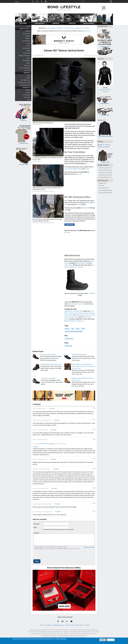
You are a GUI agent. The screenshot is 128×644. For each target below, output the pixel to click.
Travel (28, 43)
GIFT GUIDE (86, 28)
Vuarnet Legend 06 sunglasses (108, 168)
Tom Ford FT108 (104, 188)
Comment (36, 533)
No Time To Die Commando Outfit (74, 331)
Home (17, 2)
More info (64, 639)
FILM (48, 28)
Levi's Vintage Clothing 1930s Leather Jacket (112, 190)
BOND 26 (78, 28)
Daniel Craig (68, 346)
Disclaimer (48, 625)
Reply (94, 408)
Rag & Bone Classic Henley (87, 313)
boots (78, 329)
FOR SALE (27, 70)
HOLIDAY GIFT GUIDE (24, 83)
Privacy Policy (69, 625)
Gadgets (28, 36)
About (42, 625)
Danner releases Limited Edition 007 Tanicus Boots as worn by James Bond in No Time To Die (83, 366)
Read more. (88, 31)
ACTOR (53, 28)
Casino (28, 46)
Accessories (26, 34)
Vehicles (28, 38)
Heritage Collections (24, 56)
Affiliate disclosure (58, 625)
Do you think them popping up (46, 444)
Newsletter (27, 97)
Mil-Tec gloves (69, 315)
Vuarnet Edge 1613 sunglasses (75, 321)
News (28, 75)
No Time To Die (69, 339)
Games (28, 63)
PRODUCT (60, 28)
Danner (87, 169)
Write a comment (89, 56)
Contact (28, 92)
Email (35, 527)
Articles (28, 78)
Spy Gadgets (26, 61)
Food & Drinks (26, 41)
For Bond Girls (26, 48)
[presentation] (46, 555)
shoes (83, 329)
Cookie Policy (79, 625)
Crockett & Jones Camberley (48, 354)
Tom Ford (102, 186)
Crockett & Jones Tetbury (48, 378)
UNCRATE (79, 169)
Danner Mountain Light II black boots (51, 364)
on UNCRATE (91, 293)
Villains (28, 51)
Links (29, 100)
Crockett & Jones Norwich (79, 354)
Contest (28, 90)
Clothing (28, 31)
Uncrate (78, 205)
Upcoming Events (25, 85)
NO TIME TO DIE (25, 80)
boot (73, 329)
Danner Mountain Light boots (76, 304)
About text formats (89, 547)
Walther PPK (103, 183)
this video (79, 174)
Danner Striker (68, 265)
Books (28, 58)
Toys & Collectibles (25, 68)
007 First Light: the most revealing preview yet (112, 170)
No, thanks (111, 640)
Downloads (27, 65)
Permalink (52, 409)
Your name (36, 524)
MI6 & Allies (27, 53)
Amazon (79, 263)
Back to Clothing (37, 56)
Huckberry (71, 169)
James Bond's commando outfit (73, 311)
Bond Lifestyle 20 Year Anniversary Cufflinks (64, 568)
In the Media (27, 95)
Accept (103, 640)
